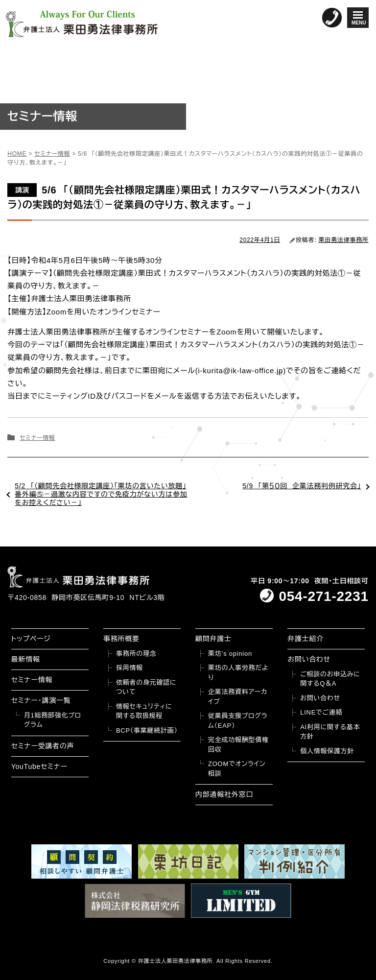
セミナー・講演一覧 (41, 700)
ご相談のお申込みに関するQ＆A (330, 679)
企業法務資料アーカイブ (238, 697)
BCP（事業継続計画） (147, 730)
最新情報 (26, 659)
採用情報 (129, 668)
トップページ (31, 639)
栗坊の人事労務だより (238, 673)
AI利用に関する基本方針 (330, 732)
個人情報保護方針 (327, 751)
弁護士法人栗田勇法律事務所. (176, 961)
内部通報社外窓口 (224, 794)
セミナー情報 (37, 438)
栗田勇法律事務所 (344, 240)
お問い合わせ (309, 659)
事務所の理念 (136, 654)
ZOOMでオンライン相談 (237, 769)
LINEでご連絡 (321, 712)
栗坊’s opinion (230, 654)
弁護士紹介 (305, 639)
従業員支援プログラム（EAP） (238, 721)
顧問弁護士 (213, 639)
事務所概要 (121, 639)
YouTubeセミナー (39, 766)
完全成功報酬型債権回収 (238, 745)
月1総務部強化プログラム (53, 720)
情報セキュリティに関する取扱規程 (144, 711)
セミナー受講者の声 (43, 746)
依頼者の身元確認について (146, 687)
